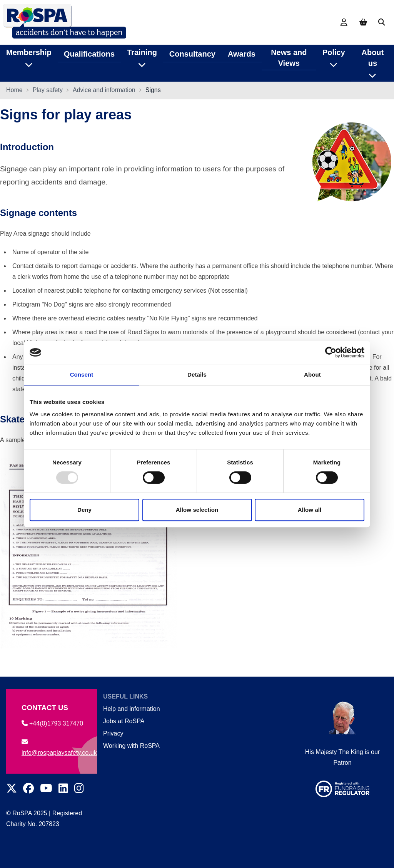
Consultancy (192, 54)
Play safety (48, 90)
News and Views (289, 57)
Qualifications (89, 54)
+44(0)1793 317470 (52, 723)
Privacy (113, 733)
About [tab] (312, 375)
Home (14, 90)
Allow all (310, 510)
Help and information (132, 709)
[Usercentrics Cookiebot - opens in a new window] (331, 352)
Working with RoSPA (131, 746)
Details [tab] (197, 375)
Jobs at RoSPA (124, 721)
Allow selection (197, 510)
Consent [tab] (82, 375)
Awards (242, 54)
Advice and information (104, 90)
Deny (84, 510)
